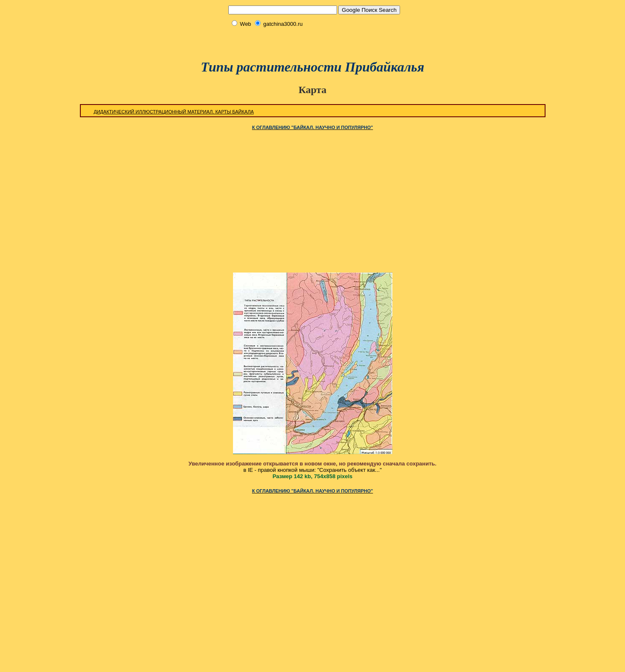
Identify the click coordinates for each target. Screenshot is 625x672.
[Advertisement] (312, 40)
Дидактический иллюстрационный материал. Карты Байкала (174, 112)
